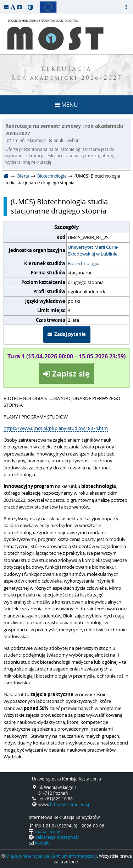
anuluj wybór (64, 140)
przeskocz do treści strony (2, 2)
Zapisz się (66, 373)
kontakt (42, 843)
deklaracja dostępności (58, 837)
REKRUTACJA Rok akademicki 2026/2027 (67, 74)
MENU (66, 105)
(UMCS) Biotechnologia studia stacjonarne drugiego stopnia (59, 206)
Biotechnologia (52, 176)
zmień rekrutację (27, 140)
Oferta (23, 176)
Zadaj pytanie (67, 334)
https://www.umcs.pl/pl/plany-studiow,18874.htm (56, 428)
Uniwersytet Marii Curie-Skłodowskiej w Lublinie (93, 251)
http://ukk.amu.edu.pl (71, 804)
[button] (6, 7)
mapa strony (48, 831)
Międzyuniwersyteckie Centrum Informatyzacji (51, 856)
